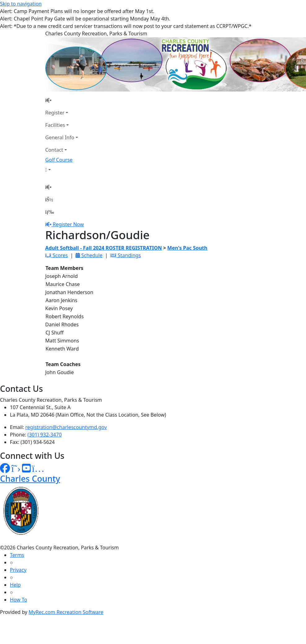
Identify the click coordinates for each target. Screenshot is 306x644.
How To (18, 600)
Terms (17, 555)
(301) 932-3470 (45, 435)
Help (15, 585)
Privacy (18, 570)
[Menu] (50, 212)
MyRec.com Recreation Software (66, 612)
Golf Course (59, 160)
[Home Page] (62, 100)
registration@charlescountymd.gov (66, 427)
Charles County (30, 479)
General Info (60, 137)
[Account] (62, 170)
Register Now (68, 224)
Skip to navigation (21, 4)
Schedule (89, 255)
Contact (54, 150)
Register (55, 113)
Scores (57, 255)
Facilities (55, 125)
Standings (126, 255)
